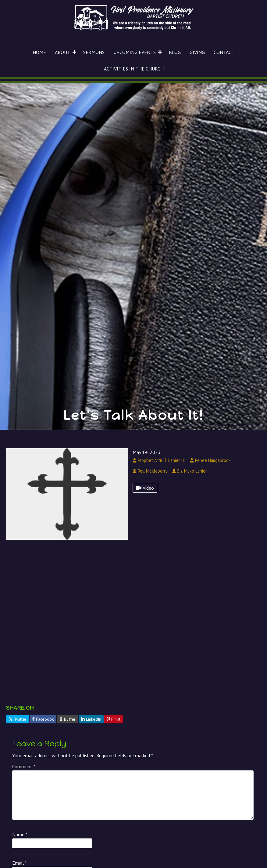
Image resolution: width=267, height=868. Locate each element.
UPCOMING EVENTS (135, 52)
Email (20, 863)
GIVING (197, 52)
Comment (24, 766)
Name (20, 834)
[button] (74, 52)
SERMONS (94, 52)
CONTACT (224, 52)
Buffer (67, 719)
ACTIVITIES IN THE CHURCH (134, 69)
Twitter (18, 719)
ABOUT (62, 52)
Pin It (114, 719)
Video (145, 488)
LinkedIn (91, 719)
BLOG (175, 52)
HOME (39, 52)
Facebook (43, 719)
